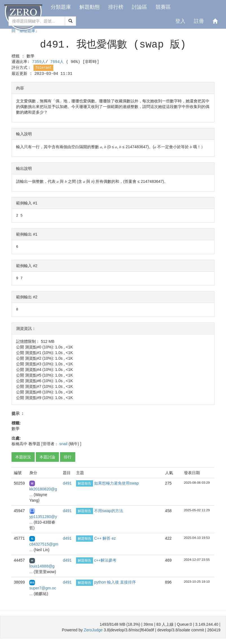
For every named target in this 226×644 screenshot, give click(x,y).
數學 (30, 56)
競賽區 (163, 7)
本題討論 (47, 457)
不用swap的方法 (109, 511)
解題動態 (90, 7)
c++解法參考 (105, 560)
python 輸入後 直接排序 (115, 582)
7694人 (58, 62)
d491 (67, 483)
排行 (68, 457)
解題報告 (85, 483)
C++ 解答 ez (105, 538)
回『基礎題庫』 (25, 31)
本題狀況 (23, 457)
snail (64, 444)
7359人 (39, 62)
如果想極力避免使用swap (117, 483)
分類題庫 (61, 7)
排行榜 (116, 7)
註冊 (199, 21)
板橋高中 (19, 444)
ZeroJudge (93, 630)
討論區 (139, 7)
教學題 (34, 444)
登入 (180, 21)
